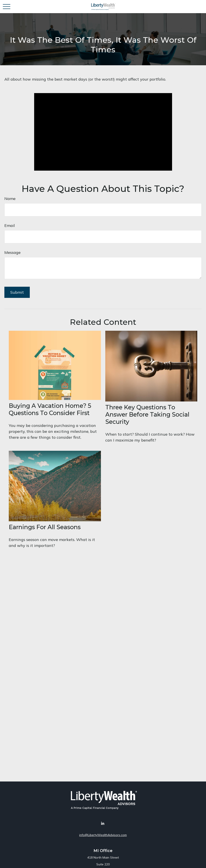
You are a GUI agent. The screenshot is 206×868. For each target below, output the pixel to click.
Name (10, 199)
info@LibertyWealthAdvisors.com (103, 835)
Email (10, 225)
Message (12, 252)
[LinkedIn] (103, 823)
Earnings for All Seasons (45, 527)
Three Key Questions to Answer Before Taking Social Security (147, 415)
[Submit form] (17, 292)
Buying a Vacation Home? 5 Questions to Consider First (50, 409)
